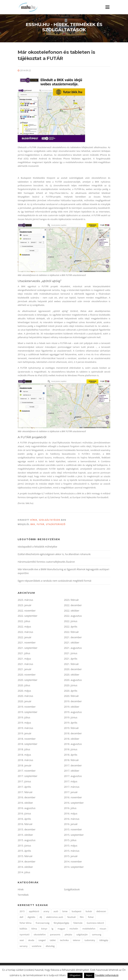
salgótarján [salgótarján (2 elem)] (82, 934)
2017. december (73, 765)
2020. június (71, 685)
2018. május (24, 755)
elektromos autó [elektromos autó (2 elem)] (55, 917)
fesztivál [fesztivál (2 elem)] (71, 917)
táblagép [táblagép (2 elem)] (104, 940)
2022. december (73, 605)
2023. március (25, 600)
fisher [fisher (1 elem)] (91, 917)
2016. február (25, 824)
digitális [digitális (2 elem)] (31, 917)
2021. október (72, 643)
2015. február (25, 856)
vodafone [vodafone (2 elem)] (37, 946)
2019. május (24, 723)
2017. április (24, 787)
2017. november (27, 771)
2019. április (71, 723)
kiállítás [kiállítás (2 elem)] (23, 929)
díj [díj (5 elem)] (41, 917)
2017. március (72, 787)
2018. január (25, 765)
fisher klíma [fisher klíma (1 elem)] (25, 923)
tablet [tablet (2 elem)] (53, 940)
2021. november (27, 643)
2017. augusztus (73, 776)
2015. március (72, 851)
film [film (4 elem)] (82, 917)
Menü (107, 7)
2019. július (24, 717)
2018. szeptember (28, 744)
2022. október (72, 611)
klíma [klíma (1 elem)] (34, 929)
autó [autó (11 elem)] (56, 911)
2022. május (24, 627)
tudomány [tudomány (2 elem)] (90, 940)
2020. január (25, 701)
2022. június (71, 621)
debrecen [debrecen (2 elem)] (101, 911)
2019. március (25, 728)
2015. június (24, 846)
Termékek (23, 895)
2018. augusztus (73, 744)
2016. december (27, 797)
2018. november (27, 739)
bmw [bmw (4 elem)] (65, 911)
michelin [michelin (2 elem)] (74, 929)
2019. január (25, 733)
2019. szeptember (28, 712)
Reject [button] (89, 975)
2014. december (27, 862)
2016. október (25, 803)
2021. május (24, 659)
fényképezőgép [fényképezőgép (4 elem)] (61, 923)
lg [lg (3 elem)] (52, 929)
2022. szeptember (28, 616)
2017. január (71, 792)
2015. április (24, 851)
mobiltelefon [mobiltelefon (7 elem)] (89, 929)
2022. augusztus (73, 616)
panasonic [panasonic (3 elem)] (55, 934)
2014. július (24, 872)
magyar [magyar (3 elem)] (61, 929)
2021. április (71, 659)
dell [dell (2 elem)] (21, 917)
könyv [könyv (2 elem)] (44, 929)
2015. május (71, 846)
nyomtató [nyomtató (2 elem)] (25, 934)
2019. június (71, 717)
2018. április (71, 755)
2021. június (71, 653)
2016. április (24, 819)
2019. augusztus (73, 712)
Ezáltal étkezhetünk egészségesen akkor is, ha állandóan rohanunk (54, 554)
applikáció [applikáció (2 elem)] (34, 911)
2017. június (24, 781)
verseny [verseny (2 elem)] (23, 946)
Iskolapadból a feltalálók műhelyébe (37, 547)
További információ (107, 975)
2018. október (72, 739)
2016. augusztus (27, 808)
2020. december (73, 669)
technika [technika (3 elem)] (64, 940)
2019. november (27, 707)
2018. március (25, 760)
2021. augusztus (73, 648)
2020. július (24, 685)
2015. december (27, 829)
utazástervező (56, 524)
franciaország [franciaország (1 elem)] (43, 923)
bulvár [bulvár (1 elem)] (89, 911)
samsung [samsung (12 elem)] (97, 934)
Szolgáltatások (50, 520)
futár (41, 524)
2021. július (24, 653)
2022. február (71, 632)
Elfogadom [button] (75, 975)
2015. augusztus (27, 840)
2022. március (25, 632)
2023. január (25, 605)
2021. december (73, 637)
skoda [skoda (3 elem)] (31, 940)
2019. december (73, 701)
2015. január (71, 856)
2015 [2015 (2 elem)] (22, 911)
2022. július (24, 621)
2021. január (25, 669)
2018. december (73, 733)
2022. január (25, 637)
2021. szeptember (28, 648)
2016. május (71, 813)
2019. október (72, 707)
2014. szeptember (74, 867)
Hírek (34, 520)
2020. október (72, 675)
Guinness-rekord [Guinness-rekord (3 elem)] (95, 923)
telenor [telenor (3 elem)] (77, 940)
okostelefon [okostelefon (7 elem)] (40, 934)
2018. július (24, 749)
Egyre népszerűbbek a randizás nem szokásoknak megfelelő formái (54, 581)
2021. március (25, 664)
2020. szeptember (28, 680)
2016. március (72, 819)
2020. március (25, 696)
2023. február (71, 600)
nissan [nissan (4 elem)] (103, 929)
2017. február (25, 792)
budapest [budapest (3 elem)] (77, 911)
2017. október (72, 771)
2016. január (71, 824)
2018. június (71, 749)
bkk (33, 524)
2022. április (71, 627)
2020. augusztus (73, 680)
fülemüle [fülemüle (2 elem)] (78, 923)
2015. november (73, 829)
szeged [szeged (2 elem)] (42, 940)
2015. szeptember (74, 835)
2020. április (71, 691)
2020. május (24, 691)
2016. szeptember (74, 803)
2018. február (71, 760)
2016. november (73, 797)
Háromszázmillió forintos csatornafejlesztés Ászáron (46, 562)
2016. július (70, 808)
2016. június (24, 813)
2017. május (71, 781)
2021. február (71, 664)
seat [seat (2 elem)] (22, 940)
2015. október (25, 835)
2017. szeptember (28, 776)
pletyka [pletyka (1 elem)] (68, 934)
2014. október (25, 867)
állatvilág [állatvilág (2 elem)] (50, 946)
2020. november (27, 675)
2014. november (73, 862)
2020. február (71, 696)
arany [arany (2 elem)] (46, 911)
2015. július (70, 840)
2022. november (27, 611)
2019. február (71, 728)
